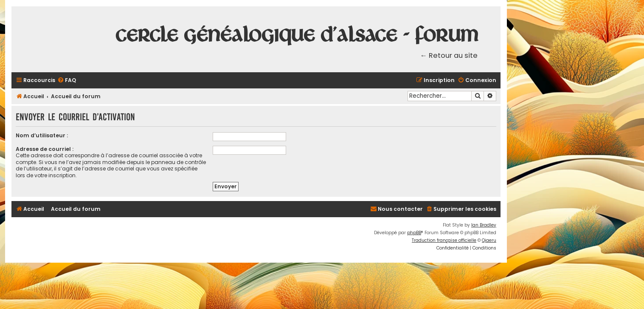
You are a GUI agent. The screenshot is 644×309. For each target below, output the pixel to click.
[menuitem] (67, 81)
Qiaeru (489, 240)
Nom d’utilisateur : (42, 135)
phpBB (414, 233)
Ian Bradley (484, 225)
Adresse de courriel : (45, 149)
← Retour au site (449, 55)
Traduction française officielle (444, 240)
